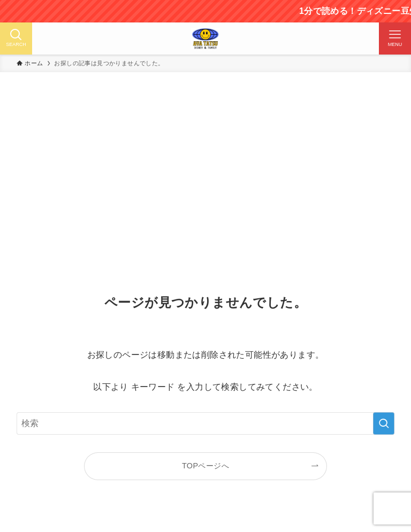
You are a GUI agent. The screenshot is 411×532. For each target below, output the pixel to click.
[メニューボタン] (395, 38)
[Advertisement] (206, 187)
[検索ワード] (206, 423)
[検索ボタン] (16, 38)
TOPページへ (205, 466)
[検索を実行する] (384, 423)
